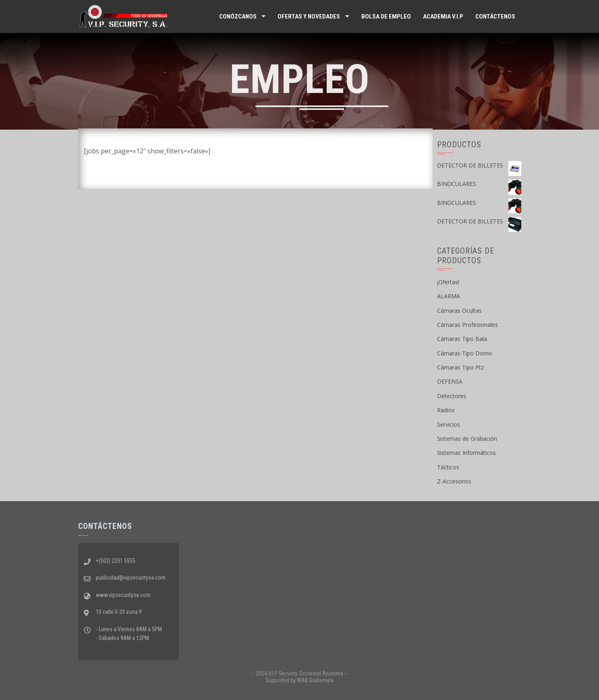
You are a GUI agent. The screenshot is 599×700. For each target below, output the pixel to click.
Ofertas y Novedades (309, 17)
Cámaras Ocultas (459, 311)
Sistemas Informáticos (466, 453)
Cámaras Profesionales (467, 325)
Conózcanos (238, 17)
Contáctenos (495, 17)
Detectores (452, 396)
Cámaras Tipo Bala (462, 339)
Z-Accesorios (454, 481)
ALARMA (449, 296)
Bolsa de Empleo (386, 17)
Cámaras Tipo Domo (465, 353)
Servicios (449, 424)
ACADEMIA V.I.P (443, 17)
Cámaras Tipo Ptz (460, 367)
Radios (446, 410)
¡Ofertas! (448, 282)
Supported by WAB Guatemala (299, 680)
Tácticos (448, 467)
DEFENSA (450, 381)
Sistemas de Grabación (467, 439)
